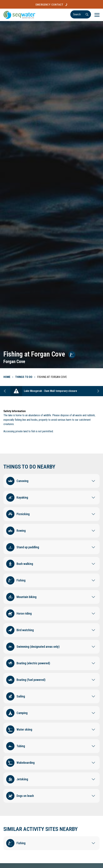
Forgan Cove (14, 361)
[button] (51, 480)
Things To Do (24, 377)
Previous (5, 391)
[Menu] (97, 15)
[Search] (81, 14)
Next (98, 391)
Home (7, 377)
